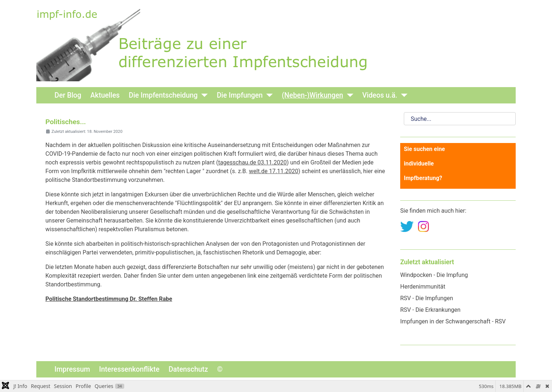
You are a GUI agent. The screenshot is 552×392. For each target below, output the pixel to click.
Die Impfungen (240, 95)
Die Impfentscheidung (163, 95)
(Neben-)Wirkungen (312, 95)
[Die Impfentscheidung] (203, 95)
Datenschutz (188, 369)
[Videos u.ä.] (402, 95)
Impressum (72, 369)
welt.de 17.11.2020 (273, 171)
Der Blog (68, 95)
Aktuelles (105, 95)
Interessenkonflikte (129, 369)
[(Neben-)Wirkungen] (348, 95)
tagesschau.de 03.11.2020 (253, 162)
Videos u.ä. (380, 95)
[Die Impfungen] (268, 95)
